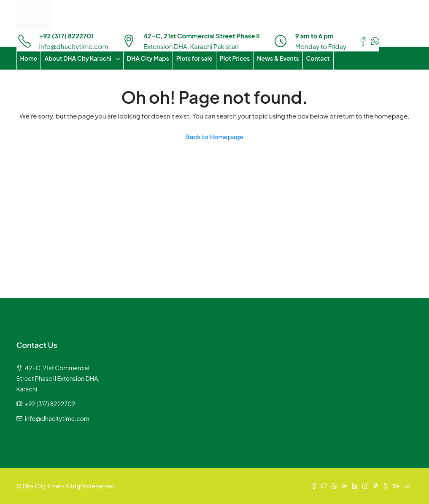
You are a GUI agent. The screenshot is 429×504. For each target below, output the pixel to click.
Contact (318, 58)
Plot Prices (235, 58)
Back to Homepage (214, 136)
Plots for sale (194, 58)
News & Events (278, 58)
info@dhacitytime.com (74, 46)
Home (29, 58)
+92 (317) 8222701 (67, 36)
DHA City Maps (148, 58)
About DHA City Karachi (78, 58)
